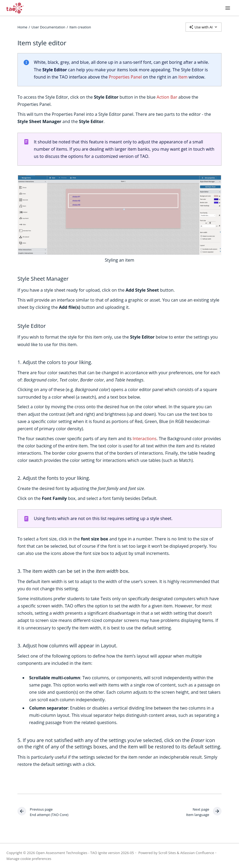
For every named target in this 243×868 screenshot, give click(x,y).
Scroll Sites (167, 853)
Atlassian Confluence (197, 853)
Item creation (80, 27)
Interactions (145, 439)
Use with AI (204, 27)
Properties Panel (125, 77)
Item (183, 77)
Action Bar (167, 97)
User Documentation (48, 27)
